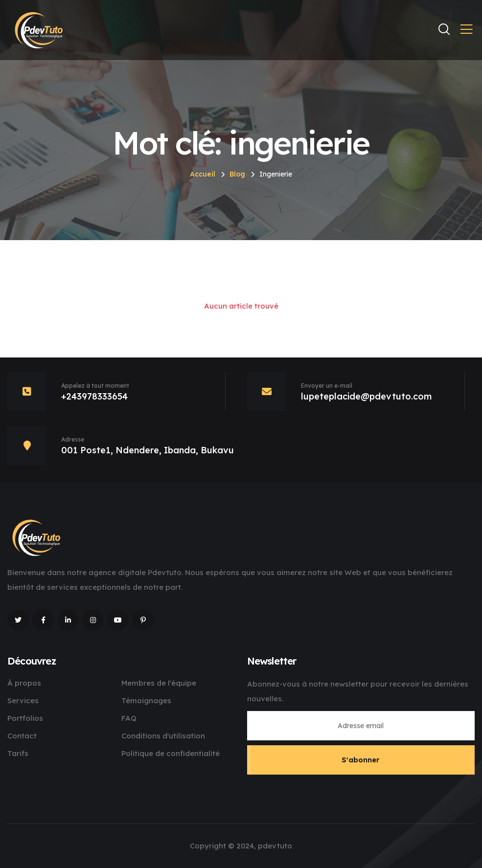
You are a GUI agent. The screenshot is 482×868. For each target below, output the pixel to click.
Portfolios (25, 718)
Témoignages (146, 701)
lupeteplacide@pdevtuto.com (366, 396)
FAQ (129, 718)
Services (23, 701)
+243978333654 (94, 396)
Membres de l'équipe (159, 683)
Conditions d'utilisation (163, 736)
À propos (24, 683)
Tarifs (18, 753)
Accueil (203, 174)
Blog (237, 174)
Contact (22, 736)
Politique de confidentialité (171, 753)
